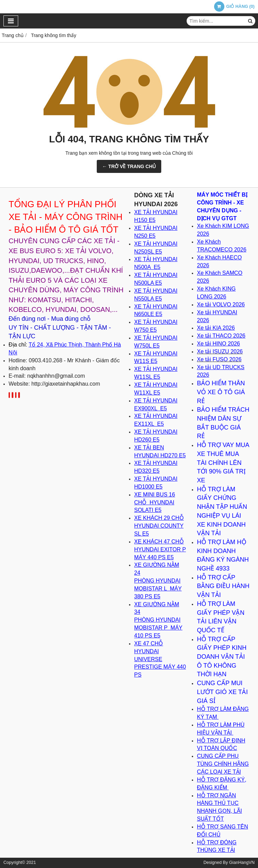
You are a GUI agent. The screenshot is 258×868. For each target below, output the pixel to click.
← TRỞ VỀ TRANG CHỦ (129, 166)
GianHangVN (242, 863)
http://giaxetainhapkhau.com (66, 384)
